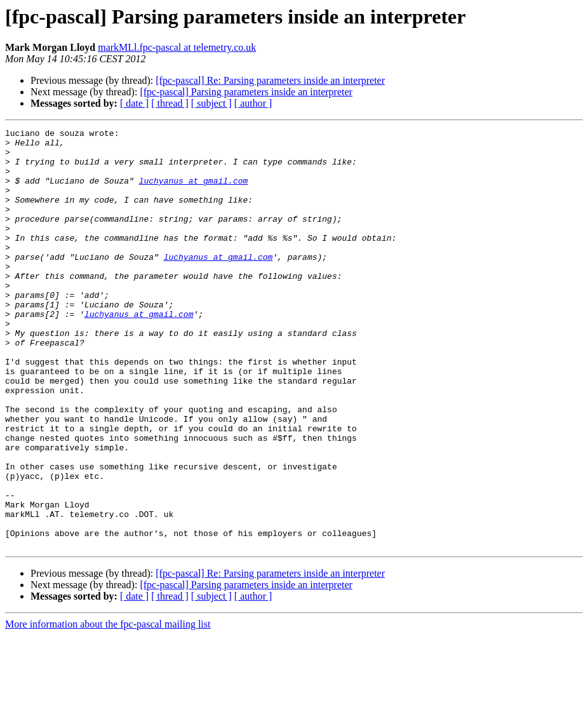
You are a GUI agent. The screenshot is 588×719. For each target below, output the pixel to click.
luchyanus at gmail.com (194, 192)
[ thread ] (170, 103)
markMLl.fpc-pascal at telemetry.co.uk (177, 47)
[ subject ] (211, 103)
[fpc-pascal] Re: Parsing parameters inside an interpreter (270, 80)
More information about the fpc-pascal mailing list (108, 708)
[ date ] (134, 103)
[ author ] (253, 103)
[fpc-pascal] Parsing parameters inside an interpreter (246, 92)
